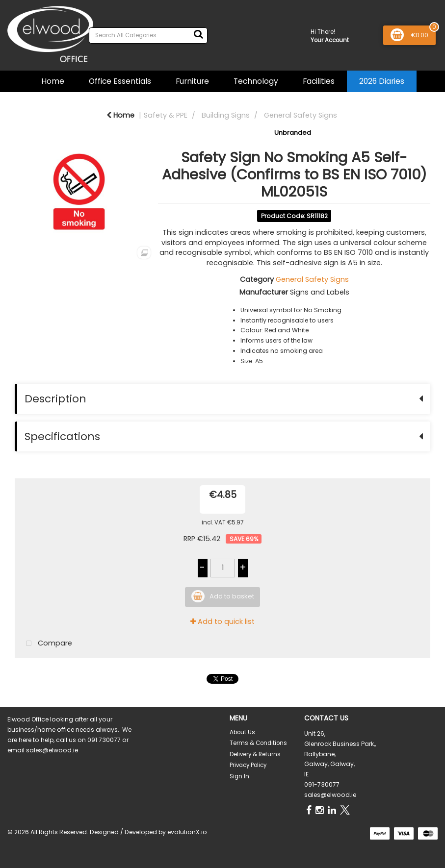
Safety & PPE (166, 115)
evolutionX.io (187, 832)
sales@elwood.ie (330, 795)
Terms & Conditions (258, 743)
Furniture (192, 81)
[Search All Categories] (148, 36)
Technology (256, 81)
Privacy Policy (248, 765)
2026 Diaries (382, 81)
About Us (242, 732)
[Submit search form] (198, 34)
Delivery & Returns (255, 754)
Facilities (319, 81)
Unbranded (293, 133)
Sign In (239, 776)
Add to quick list (222, 621)
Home (53, 81)
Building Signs (226, 115)
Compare (47, 644)
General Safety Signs (301, 115)
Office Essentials (120, 81)
